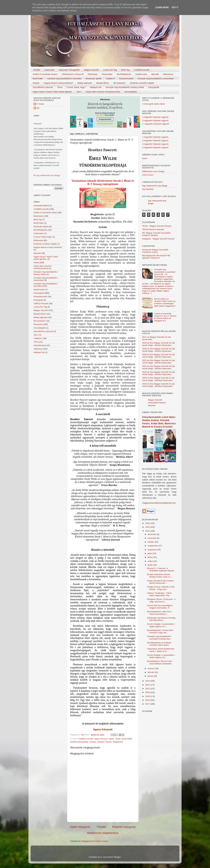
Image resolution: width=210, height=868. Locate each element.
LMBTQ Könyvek (41, 304)
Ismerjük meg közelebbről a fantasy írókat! (125, 87)
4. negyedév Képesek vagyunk (156, 124)
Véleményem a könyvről (73, 74)
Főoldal (37, 70)
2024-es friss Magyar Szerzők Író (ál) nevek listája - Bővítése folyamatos (158, 379)
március (151, 668)
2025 (148, 527)
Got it (175, 7)
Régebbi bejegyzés (124, 827)
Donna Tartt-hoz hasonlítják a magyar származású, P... (160, 607)
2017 (148, 704)
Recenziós (38, 324)
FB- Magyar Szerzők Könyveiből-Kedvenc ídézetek (157, 234)
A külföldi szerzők (142, 70)
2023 (148, 681)
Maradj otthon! (103, 83)
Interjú (36, 263)
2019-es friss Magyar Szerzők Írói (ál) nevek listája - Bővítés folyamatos (159, 350)
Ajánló (111, 739)
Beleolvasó (168, 74)
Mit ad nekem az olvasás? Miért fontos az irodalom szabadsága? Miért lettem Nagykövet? (165, 302)
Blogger (117, 857)
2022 (148, 685)
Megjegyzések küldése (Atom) (95, 841)
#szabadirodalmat (41, 206)
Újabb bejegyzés (80, 827)
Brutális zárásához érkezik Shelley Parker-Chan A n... (160, 576)
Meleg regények (85, 83)
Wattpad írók (96, 87)
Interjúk (36, 83)
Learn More (162, 7)
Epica (145, 158)
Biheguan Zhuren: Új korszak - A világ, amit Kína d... (161, 600)
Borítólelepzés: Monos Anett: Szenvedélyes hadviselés (160, 662)
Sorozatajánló (131, 92)
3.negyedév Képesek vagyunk (155, 121)
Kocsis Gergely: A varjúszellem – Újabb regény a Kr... (161, 625)
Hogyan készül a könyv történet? (48, 247)
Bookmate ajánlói (94, 79)
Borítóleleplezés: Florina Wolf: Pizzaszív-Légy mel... (160, 631)
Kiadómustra (141, 74)
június (150, 557)
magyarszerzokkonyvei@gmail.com (159, 503)
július (150, 553)
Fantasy (93, 742)
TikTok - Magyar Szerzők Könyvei (157, 226)
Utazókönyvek (40, 345)
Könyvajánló (39, 293)
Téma (60, 87)
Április (118, 739)
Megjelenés (118, 742)
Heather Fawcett (104, 742)
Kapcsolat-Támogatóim (69, 70)
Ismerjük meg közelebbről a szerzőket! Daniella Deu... (159, 638)
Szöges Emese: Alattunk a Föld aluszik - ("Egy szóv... (161, 588)
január (151, 676)
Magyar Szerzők (91, 70)
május (150, 561)
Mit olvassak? (120, 83)
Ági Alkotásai (148, 189)
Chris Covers (148, 175)
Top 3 (79, 92)
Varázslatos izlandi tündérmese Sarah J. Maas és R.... (161, 650)
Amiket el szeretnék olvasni (45, 74)
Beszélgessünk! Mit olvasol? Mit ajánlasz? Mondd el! (156, 257)
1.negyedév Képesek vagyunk (155, 117)
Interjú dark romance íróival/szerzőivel (103, 92)
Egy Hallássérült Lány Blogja (48, 175)
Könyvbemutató (126, 79)
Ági (38, 108)
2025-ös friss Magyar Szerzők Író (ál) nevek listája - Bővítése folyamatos (158, 385)
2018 (148, 700)
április (150, 565)
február (151, 672)
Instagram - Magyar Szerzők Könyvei (158, 239)
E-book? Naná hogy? (43, 237)
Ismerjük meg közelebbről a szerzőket (64, 79)
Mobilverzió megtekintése (103, 833)
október (151, 542)
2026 (148, 523)
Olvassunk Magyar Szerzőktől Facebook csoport (155, 251)
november (152, 538)
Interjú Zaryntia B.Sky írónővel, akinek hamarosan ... (161, 582)
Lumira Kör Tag (110, 70)
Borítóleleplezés (124, 74)
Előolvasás (93, 74)
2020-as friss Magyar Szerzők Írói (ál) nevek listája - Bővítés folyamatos (159, 356)
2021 (148, 689)
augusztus (152, 550)
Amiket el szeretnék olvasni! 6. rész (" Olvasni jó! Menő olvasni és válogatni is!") (165, 317)
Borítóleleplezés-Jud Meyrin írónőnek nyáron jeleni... (159, 644)
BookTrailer (38, 79)
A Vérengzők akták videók (153, 104)
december (152, 534)
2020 (148, 692)
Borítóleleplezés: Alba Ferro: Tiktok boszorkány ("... (160, 613)
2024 (148, 531)
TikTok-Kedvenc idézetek (153, 229)
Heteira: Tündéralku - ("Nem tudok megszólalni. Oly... (159, 594)
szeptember (153, 546)
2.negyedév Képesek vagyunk (155, 140)
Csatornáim (49, 70)
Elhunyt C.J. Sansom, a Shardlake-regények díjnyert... (161, 569)
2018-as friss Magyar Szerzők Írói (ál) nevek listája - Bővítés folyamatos (159, 344)
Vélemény (38, 349)
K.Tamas (40, 104)
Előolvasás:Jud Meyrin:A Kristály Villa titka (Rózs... (161, 619)
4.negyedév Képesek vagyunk (155, 147)
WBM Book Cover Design (153, 171)
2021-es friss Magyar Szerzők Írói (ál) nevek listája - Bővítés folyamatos (159, 362)
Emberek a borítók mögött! (142, 83)
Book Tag (125, 70)
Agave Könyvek (101, 739)
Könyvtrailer (107, 74)
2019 (148, 696)
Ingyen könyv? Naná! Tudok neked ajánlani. (52, 92)
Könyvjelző (38, 300)
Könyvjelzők (154, 87)
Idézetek (155, 74)
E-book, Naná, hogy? (76, 87)
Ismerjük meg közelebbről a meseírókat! (156, 79)
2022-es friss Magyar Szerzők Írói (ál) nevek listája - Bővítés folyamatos (159, 367)
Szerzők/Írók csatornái (43, 87)
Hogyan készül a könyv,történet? (58, 83)
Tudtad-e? (110, 79)
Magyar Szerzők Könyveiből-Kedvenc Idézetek (157, 403)
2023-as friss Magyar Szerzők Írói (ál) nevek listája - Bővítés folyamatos (159, 373)
